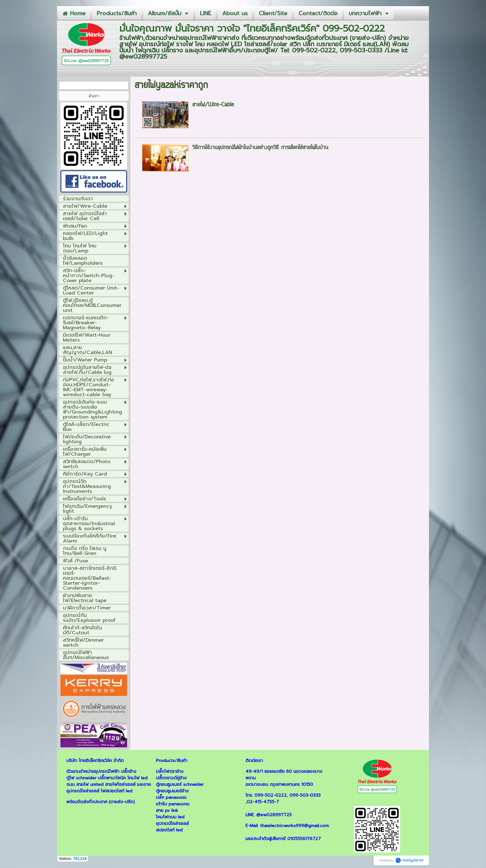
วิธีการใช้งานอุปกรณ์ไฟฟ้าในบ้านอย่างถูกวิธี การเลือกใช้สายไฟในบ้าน (260, 148)
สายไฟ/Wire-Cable (213, 105)
